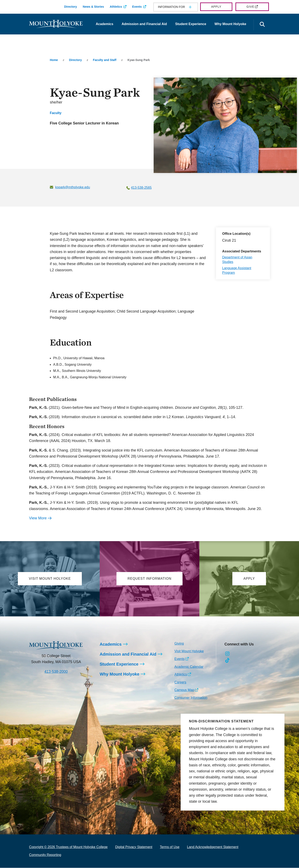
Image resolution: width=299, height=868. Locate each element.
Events (137, 7)
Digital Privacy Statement (134, 847)
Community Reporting (45, 855)
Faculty (56, 113)
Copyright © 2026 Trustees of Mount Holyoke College (68, 847)
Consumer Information (191, 698)
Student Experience (191, 24)
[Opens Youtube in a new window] (255, 654)
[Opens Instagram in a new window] (227, 654)
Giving (179, 644)
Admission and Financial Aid (144, 24)
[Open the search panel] (262, 25)
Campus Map (184, 690)
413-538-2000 (56, 672)
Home (54, 60)
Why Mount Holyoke (230, 24)
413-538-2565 (141, 188)
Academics (105, 24)
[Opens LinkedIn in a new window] (246, 654)
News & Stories (93, 7)
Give (250, 7)
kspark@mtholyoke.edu (73, 187)
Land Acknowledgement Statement (213, 847)
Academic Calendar (189, 667)
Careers (180, 682)
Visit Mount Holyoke (189, 651)
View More (38, 518)
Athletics (116, 7)
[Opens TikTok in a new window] (227, 661)
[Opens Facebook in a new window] (237, 654)
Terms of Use (170, 847)
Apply (216, 7)
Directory (70, 7)
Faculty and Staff (105, 60)
